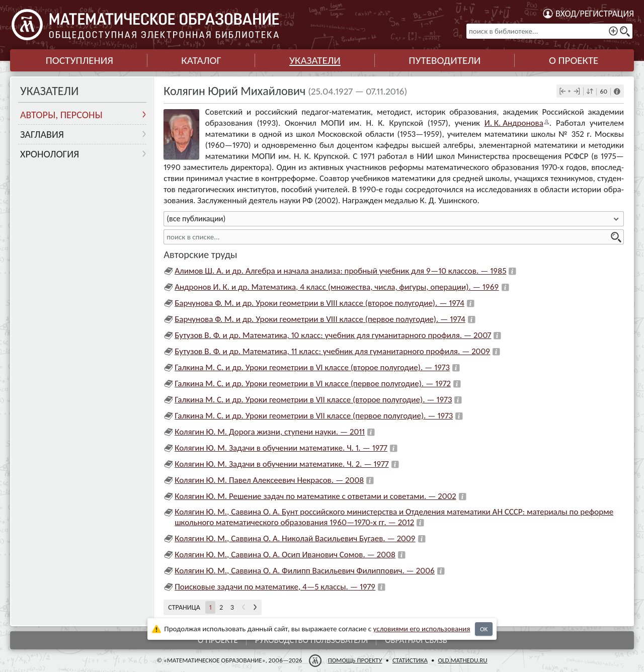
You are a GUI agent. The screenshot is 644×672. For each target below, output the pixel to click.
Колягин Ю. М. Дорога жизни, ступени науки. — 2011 (270, 432)
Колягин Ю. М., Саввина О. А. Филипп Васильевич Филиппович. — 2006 (305, 571)
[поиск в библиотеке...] (549, 31)
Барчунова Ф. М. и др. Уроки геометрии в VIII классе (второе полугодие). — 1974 (319, 303)
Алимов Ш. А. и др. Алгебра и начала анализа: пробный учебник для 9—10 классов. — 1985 (340, 271)
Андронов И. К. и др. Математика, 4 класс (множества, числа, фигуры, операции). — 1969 (337, 287)
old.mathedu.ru (462, 660)
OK (484, 629)
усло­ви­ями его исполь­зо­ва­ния (422, 629)
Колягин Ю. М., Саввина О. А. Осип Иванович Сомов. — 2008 (285, 555)
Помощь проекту (355, 660)
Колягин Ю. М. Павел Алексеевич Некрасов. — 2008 (269, 480)
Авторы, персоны (61, 115)
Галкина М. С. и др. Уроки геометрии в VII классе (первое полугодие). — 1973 (314, 416)
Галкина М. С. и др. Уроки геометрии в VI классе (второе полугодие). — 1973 (312, 367)
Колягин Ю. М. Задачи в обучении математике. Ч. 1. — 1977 (281, 448)
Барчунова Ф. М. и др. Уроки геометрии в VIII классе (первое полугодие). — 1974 (320, 319)
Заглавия (42, 134)
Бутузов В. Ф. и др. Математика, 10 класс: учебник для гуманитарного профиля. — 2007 (333, 335)
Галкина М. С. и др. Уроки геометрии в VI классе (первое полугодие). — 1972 (313, 384)
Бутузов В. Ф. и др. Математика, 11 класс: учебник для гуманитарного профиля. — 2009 (332, 351)
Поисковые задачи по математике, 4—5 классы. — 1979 (275, 587)
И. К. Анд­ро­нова (514, 123)
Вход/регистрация (595, 14)
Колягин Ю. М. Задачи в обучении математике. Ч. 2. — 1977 (281, 464)
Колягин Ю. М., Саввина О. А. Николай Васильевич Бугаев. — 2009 (295, 538)
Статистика (410, 660)
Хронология (50, 154)
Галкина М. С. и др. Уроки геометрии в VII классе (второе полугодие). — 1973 (313, 400)
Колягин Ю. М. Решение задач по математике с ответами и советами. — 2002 (315, 496)
